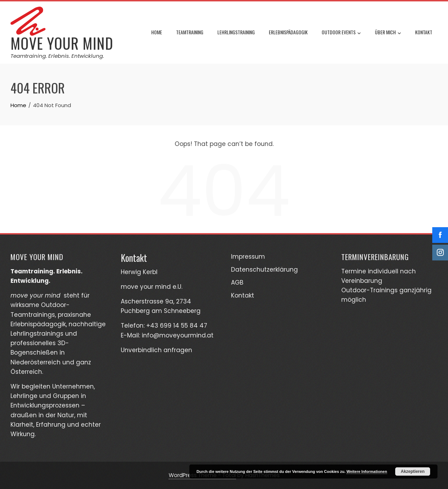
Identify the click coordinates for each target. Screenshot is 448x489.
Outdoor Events (341, 33)
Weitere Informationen (367, 471)
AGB (237, 282)
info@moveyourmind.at (178, 335)
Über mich (388, 33)
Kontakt (424, 32)
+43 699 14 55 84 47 (177, 326)
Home (157, 32)
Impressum (248, 257)
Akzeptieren (413, 471)
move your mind (62, 43)
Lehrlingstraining (236, 32)
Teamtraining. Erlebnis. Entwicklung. (57, 56)
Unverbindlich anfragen (156, 350)
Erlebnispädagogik (288, 32)
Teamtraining (190, 32)
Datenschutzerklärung (264, 270)
